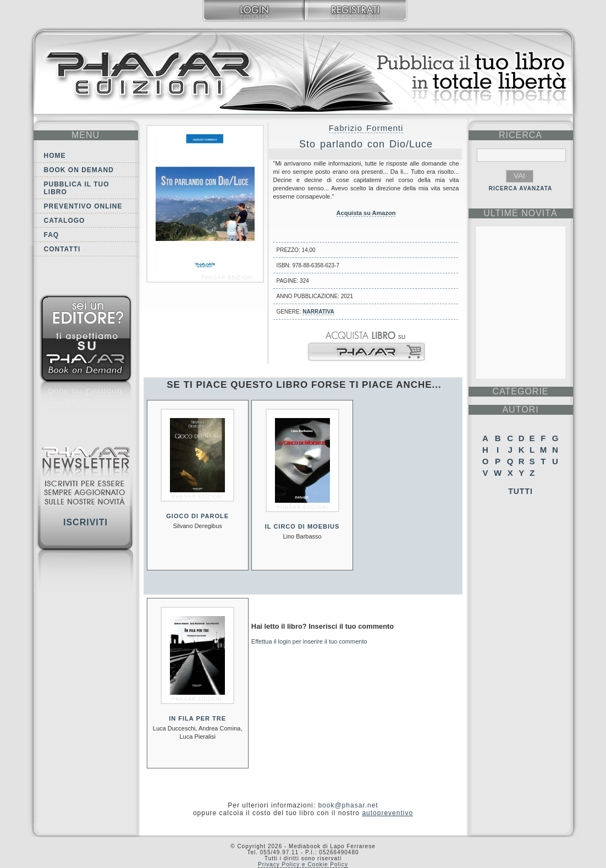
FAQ (52, 235)
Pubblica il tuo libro (77, 188)
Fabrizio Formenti (366, 128)
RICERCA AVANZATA (521, 188)
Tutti (520, 491)
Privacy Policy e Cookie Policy (303, 864)
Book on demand (79, 170)
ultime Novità (520, 213)
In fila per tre (197, 718)
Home (55, 156)
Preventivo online (83, 206)
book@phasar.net (348, 805)
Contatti (62, 249)
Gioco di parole (197, 516)
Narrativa (318, 312)
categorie (520, 391)
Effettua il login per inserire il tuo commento (309, 641)
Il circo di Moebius (302, 526)
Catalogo (65, 221)
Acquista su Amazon (366, 213)
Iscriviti (86, 522)
